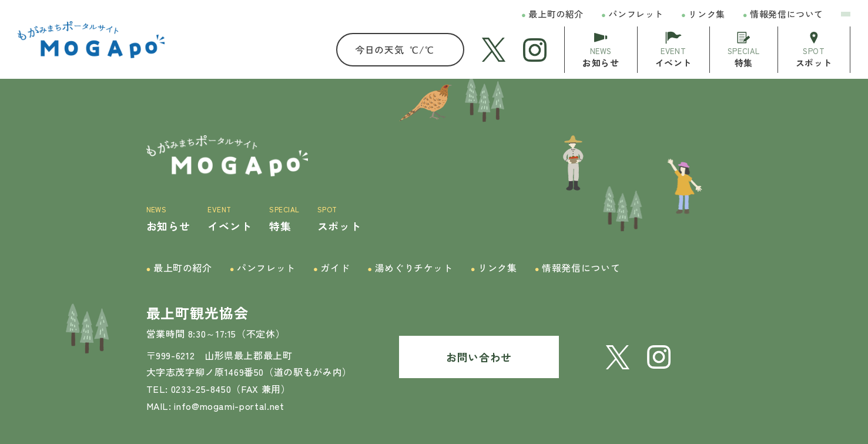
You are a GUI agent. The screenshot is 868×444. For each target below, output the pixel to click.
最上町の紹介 (552, 14)
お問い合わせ (479, 357)
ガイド (331, 268)
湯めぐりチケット (410, 268)
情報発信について (783, 14)
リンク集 (703, 14)
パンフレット (632, 14)
